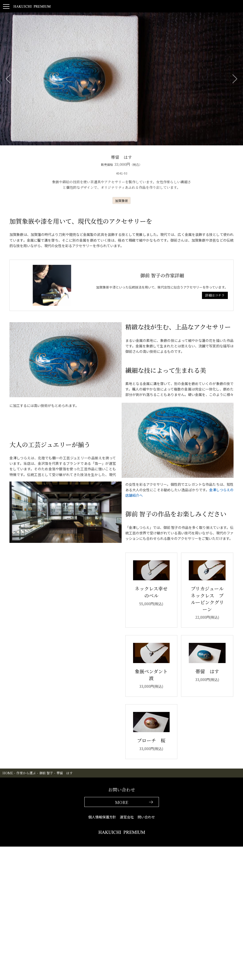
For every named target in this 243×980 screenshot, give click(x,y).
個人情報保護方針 (102, 817)
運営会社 (127, 817)
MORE (122, 802)
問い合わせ (146, 817)
